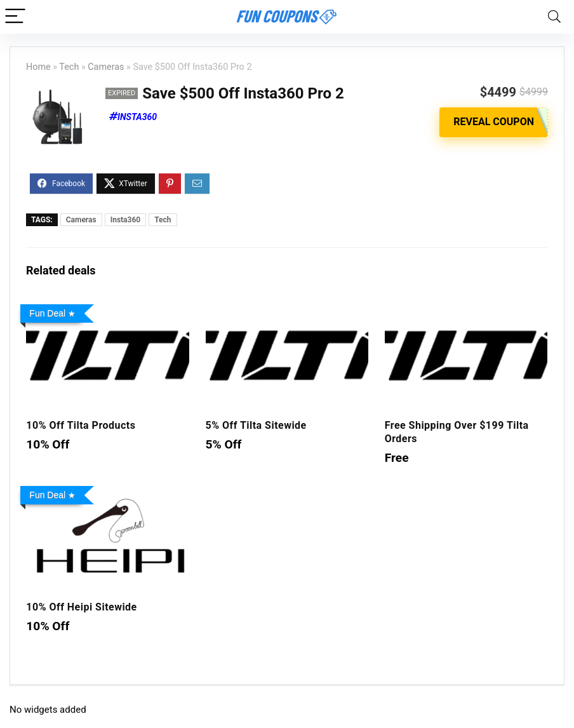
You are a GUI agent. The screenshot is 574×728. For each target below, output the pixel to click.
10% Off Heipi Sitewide (81, 607)
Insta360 (137, 117)
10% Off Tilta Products (81, 425)
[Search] (554, 17)
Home (38, 67)
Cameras (106, 67)
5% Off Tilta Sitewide (256, 425)
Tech (69, 67)
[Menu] (15, 17)
